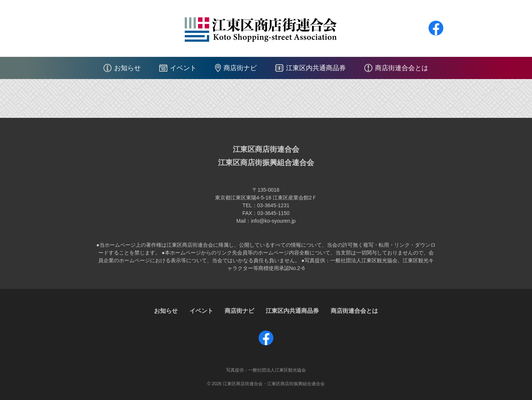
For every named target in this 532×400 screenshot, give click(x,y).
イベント (183, 68)
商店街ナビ (240, 68)
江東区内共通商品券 (316, 68)
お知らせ (127, 68)
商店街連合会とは (402, 68)
